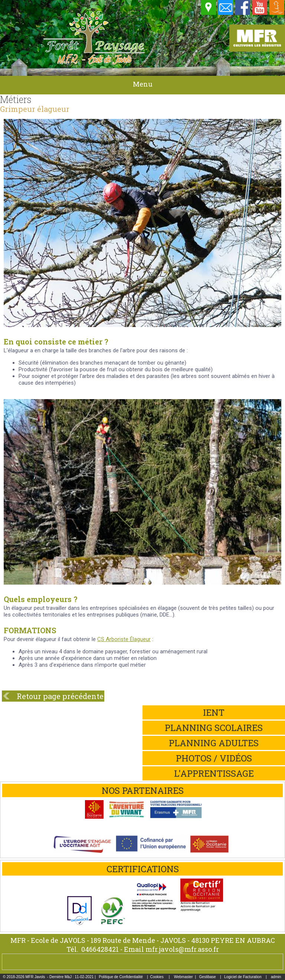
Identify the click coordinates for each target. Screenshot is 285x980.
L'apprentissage (214, 773)
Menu (143, 84)
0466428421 (100, 949)
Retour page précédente (60, 696)
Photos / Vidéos (214, 758)
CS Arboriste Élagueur (124, 639)
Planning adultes (214, 743)
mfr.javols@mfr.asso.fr (182, 949)
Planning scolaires (214, 728)
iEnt (214, 712)
